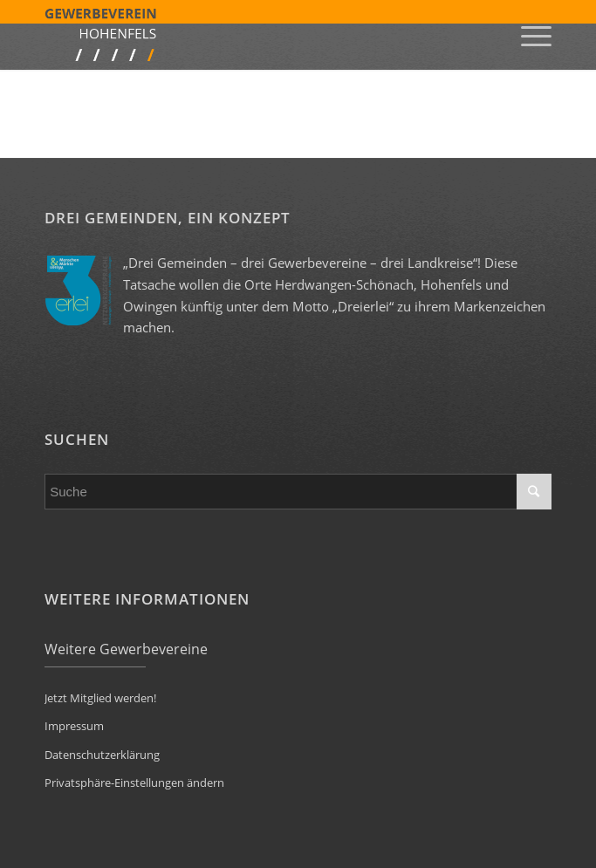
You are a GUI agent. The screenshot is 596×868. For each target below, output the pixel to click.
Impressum (74, 726)
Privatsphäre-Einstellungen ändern (134, 783)
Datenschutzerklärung (102, 755)
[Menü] (527, 35)
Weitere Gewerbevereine (126, 649)
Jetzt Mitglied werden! (100, 698)
